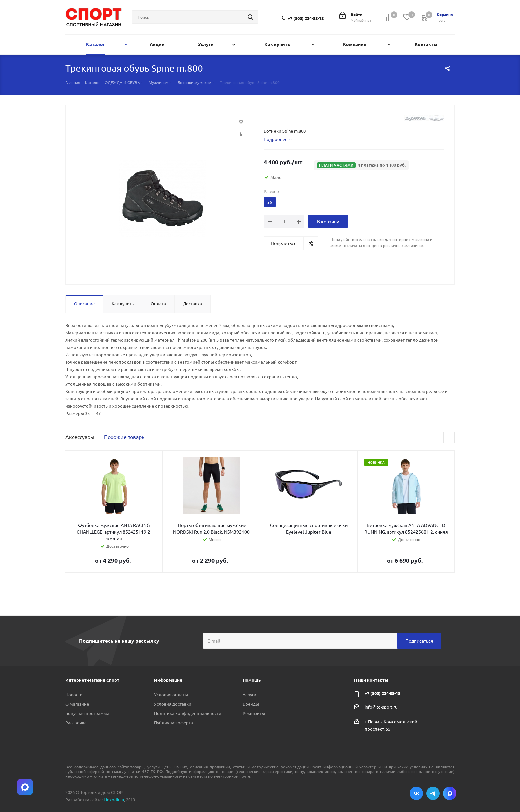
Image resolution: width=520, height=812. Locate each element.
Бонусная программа (87, 713)
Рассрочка (76, 723)
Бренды (251, 704)
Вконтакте (416, 793)
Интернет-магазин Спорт (92, 680)
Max (450, 793)
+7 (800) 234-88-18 (306, 18)
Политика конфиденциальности (188, 713)
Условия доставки (173, 704)
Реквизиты (254, 713)
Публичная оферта (174, 723)
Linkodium (114, 800)
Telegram (433, 793)
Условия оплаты (171, 695)
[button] (361, 165)
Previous (439, 438)
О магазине (77, 704)
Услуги (250, 695)
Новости (74, 695)
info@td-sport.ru (381, 707)
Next (449, 438)
